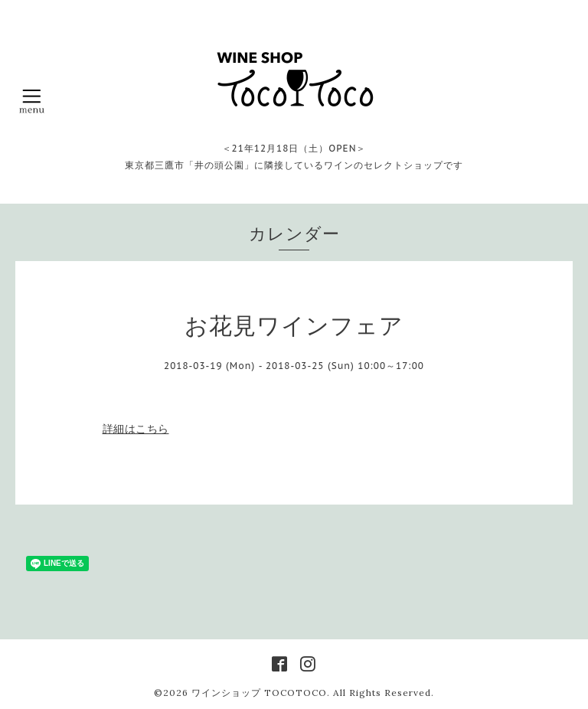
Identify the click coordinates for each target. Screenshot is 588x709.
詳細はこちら (136, 429)
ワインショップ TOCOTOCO (259, 693)
